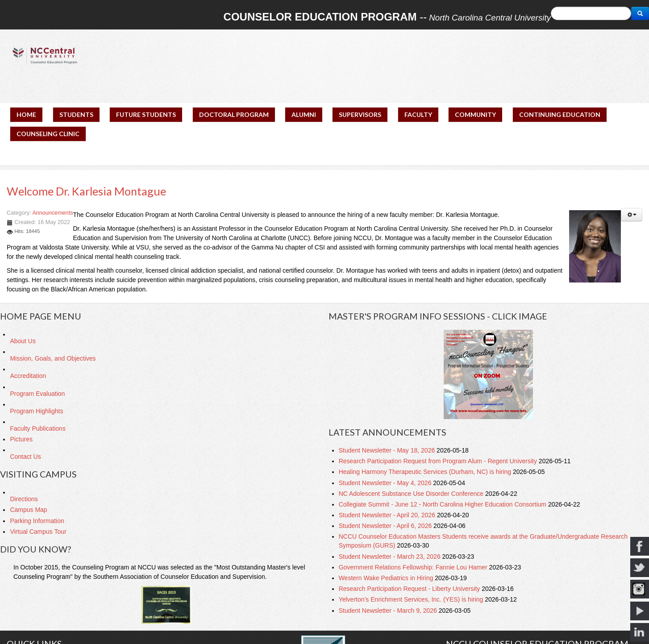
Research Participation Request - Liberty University (410, 589)
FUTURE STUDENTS (146, 114)
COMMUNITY (475, 114)
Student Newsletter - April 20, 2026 (388, 515)
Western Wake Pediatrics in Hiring (387, 578)
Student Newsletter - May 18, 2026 (388, 450)
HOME (26, 114)
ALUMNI (304, 114)
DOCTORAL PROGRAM (234, 114)
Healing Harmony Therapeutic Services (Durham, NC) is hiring (426, 472)
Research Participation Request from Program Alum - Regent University (439, 461)
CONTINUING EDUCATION (560, 114)
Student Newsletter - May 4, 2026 (386, 483)
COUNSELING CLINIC (48, 134)
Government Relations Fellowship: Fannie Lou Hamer (414, 567)
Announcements (52, 213)
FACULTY (418, 114)
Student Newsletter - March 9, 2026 (389, 611)
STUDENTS (76, 114)
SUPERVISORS (360, 114)
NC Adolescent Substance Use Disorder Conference (412, 494)
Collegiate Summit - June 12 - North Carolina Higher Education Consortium (443, 504)
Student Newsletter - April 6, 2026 (386, 526)
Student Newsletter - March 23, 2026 (391, 557)
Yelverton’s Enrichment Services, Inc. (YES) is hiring (412, 599)
